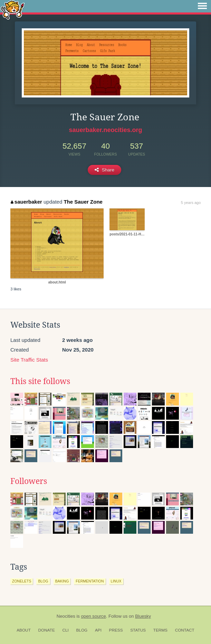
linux (116, 581)
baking (62, 581)
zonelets (22, 581)
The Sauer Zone (83, 202)
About (24, 630)
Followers (29, 481)
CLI (65, 630)
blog (43, 581)
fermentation (90, 581)
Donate (47, 630)
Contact (185, 630)
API (98, 630)
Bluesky (143, 616)
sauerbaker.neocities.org (105, 130)
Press (116, 630)
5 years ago (191, 203)
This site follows (40, 381)
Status (138, 630)
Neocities (66, 616)
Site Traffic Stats (29, 360)
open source (94, 616)
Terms (160, 630)
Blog (82, 630)
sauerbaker (26, 202)
